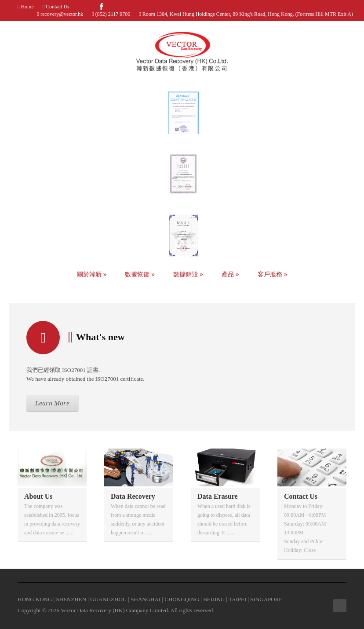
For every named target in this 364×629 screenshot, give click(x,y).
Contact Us (57, 7)
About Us (38, 496)
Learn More (52, 403)
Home (26, 7)
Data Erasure (218, 496)
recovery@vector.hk (62, 14)
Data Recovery (133, 496)
